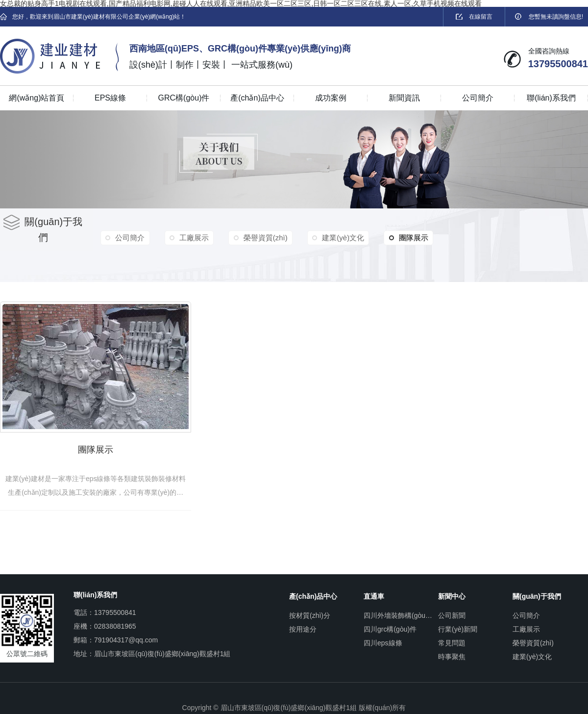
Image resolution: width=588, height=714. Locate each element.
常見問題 (452, 640)
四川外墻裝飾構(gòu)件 (398, 612)
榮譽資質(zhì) (262, 238)
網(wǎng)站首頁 (37, 98)
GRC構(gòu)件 (184, 98)
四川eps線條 (383, 640)
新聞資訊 (404, 98)
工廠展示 (192, 238)
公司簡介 (478, 98)
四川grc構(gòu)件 (390, 626)
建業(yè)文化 (339, 238)
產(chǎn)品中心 (257, 98)
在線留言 (474, 17)
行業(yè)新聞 (458, 626)
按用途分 (303, 626)
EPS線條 (110, 98)
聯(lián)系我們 (551, 98)
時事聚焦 (452, 654)
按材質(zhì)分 (310, 612)
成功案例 (331, 98)
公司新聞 (452, 612)
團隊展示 (403, 238)
